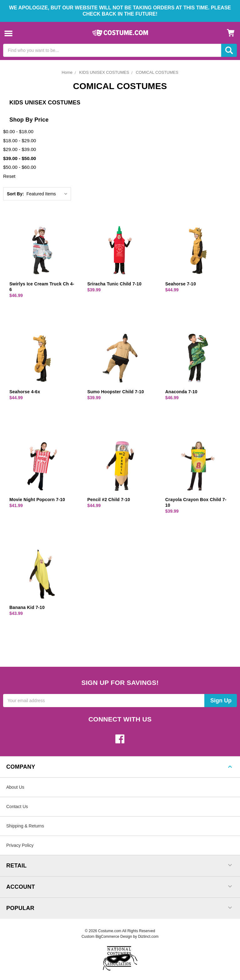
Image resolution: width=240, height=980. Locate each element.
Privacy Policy (20, 845)
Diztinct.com (148, 937)
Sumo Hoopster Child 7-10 (116, 392)
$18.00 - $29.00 (20, 141)
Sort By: (15, 194)
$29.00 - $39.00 (20, 149)
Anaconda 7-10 (181, 392)
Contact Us (17, 807)
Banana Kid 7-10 (27, 607)
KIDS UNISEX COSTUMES (104, 72)
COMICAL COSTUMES (157, 72)
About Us (15, 787)
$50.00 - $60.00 (20, 167)
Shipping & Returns (25, 826)
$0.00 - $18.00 (18, 131)
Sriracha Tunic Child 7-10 (114, 284)
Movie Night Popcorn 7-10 (37, 500)
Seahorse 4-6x (25, 392)
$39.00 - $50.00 (20, 158)
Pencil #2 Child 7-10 (109, 500)
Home (67, 72)
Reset (9, 176)
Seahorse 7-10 (181, 284)
